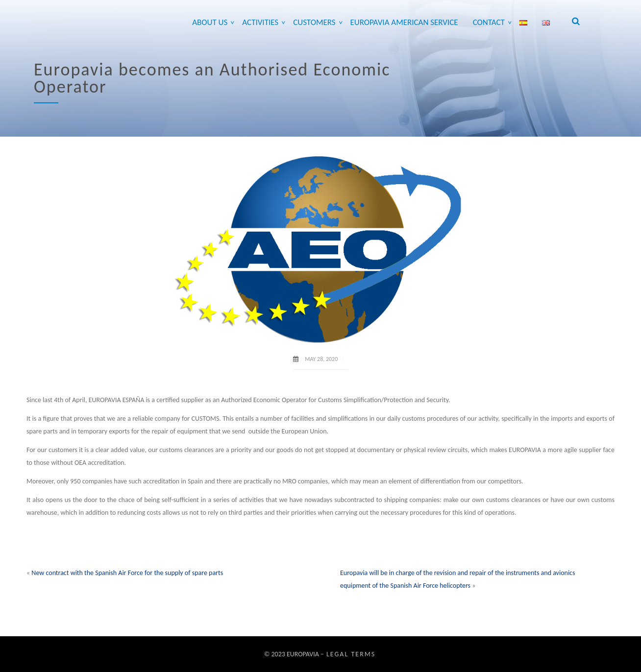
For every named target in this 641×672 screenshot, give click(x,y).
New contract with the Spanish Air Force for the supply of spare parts (127, 573)
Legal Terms (351, 654)
